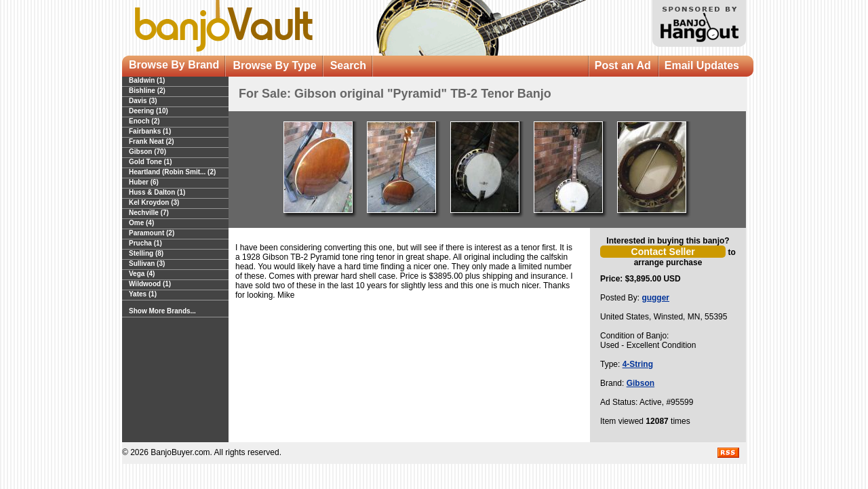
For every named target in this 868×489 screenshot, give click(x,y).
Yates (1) (143, 294)
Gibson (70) (147, 152)
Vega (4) (142, 274)
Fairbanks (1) (150, 131)
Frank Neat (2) (152, 141)
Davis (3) (143, 101)
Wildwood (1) (150, 284)
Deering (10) (149, 111)
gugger (655, 298)
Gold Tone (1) (151, 162)
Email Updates (702, 65)
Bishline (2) (147, 91)
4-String (638, 364)
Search (348, 65)
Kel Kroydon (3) (154, 202)
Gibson (640, 383)
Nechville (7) (149, 213)
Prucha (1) (145, 243)
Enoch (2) (144, 121)
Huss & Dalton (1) (157, 192)
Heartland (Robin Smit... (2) (172, 172)
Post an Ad (623, 65)
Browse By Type (274, 65)
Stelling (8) (146, 253)
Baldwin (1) (147, 80)
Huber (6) (144, 182)
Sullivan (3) (147, 263)
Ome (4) (141, 223)
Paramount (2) (152, 233)
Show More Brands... (162, 311)
